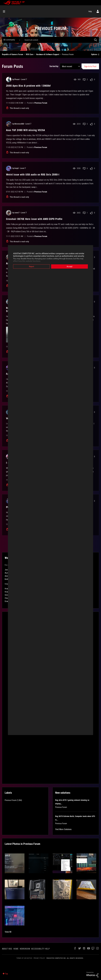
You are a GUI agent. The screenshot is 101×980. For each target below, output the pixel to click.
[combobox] (60, 40)
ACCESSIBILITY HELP (41, 949)
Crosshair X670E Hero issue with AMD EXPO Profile (34, 219)
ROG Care (30, 54)
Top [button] (7, 974)
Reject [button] (31, 266)
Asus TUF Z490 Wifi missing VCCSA (25, 130)
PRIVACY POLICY (39, 958)
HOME (16, 949)
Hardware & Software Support (48, 54)
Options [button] (94, 54)
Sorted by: (54, 66)
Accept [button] (70, 266)
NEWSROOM (25, 949)
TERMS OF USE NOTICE (24, 958)
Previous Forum (41, 103)
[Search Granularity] (12, 40)
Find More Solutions (63, 829)
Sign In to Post (90, 66)
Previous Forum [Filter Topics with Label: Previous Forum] (11, 800)
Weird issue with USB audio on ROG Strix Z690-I (33, 175)
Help (90, 11)
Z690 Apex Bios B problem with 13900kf (28, 86)
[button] (15, 863)
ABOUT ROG (7, 949)
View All (8, 932)
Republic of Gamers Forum (13, 54)
